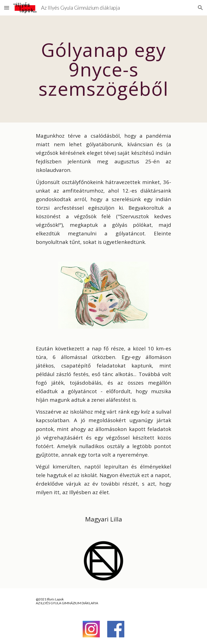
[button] (7, 8)
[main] (103, 69)
